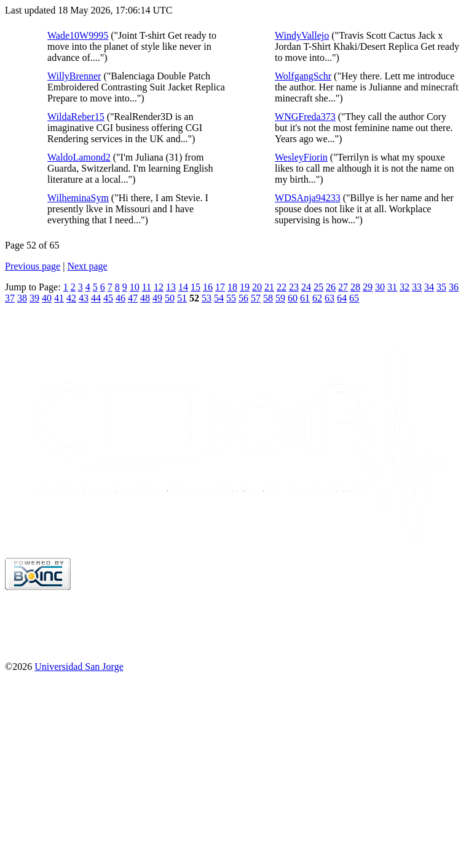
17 (220, 287)
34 (429, 287)
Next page (87, 266)
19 (245, 287)
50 (170, 298)
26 (331, 287)
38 (22, 298)
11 (147, 287)
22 (282, 287)
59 (280, 298)
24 (306, 287)
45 (108, 298)
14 (183, 287)
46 (120, 298)
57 (256, 298)
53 (207, 298)
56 (243, 298)
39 (34, 298)
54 (219, 298)
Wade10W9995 (78, 35)
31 (392, 287)
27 (343, 287)
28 (355, 287)
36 (454, 287)
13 (171, 287)
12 (159, 287)
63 (330, 298)
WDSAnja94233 (308, 198)
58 (268, 298)
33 (417, 287)
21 (269, 287)
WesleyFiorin (301, 157)
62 (317, 298)
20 (257, 287)
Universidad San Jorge (79, 667)
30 (380, 287)
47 (133, 298)
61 (305, 298)
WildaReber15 (76, 117)
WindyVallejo (302, 35)
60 (293, 298)
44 (96, 298)
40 (47, 298)
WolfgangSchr (303, 76)
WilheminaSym (78, 198)
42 (71, 298)
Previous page (33, 266)
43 (84, 298)
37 (10, 298)
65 (354, 298)
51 (182, 298)
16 (208, 287)
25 (318, 287)
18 (232, 287)
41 (59, 298)
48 (145, 298)
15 (195, 287)
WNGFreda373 (305, 117)
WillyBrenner (74, 76)
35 (441, 287)
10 (135, 287)
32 (405, 287)
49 (157, 298)
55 (231, 298)
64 (342, 298)
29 (368, 287)
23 (294, 287)
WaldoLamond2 (79, 157)
